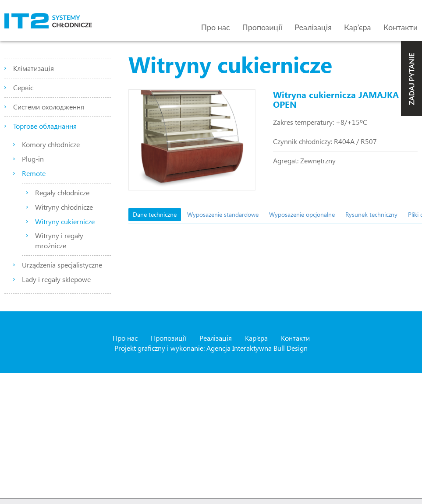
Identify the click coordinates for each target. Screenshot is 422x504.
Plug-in (33, 159)
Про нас (216, 27)
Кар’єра (358, 27)
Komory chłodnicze (51, 144)
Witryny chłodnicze (64, 207)
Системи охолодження (49, 107)
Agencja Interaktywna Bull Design (257, 348)
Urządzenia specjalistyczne (62, 265)
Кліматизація (34, 68)
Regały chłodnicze (62, 192)
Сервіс (23, 87)
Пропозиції (262, 27)
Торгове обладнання (45, 126)
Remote (34, 173)
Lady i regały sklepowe (56, 279)
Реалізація (313, 27)
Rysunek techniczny (371, 214)
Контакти (401, 27)
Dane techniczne (155, 214)
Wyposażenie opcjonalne (302, 214)
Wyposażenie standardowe (223, 214)
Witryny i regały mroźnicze (59, 240)
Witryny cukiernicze (65, 221)
